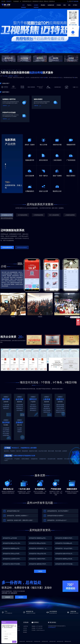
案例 (65, 5)
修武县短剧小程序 (60, 641)
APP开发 (25, 628)
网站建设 (43, 5)
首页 (23, 5)
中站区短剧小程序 (37, 641)
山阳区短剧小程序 (52, 641)
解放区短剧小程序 (29, 641)
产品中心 (29, 5)
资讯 (69, 5)
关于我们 (75, 5)
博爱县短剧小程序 (68, 641)
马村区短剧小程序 (45, 641)
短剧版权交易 (51, 5)
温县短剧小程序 (22, 641)
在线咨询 (8, 597)
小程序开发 (26, 626)
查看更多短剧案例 (22, 247)
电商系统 (25, 630)
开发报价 (59, 5)
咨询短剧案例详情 (7, 247)
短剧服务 (36, 5)
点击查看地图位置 (52, 627)
